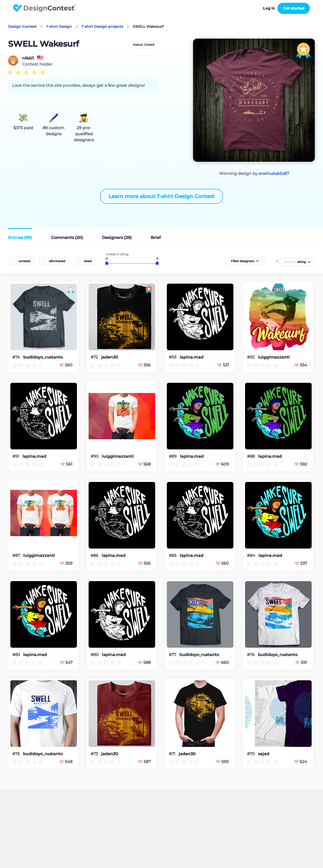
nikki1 (28, 58)
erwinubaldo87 (274, 173)
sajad (264, 754)
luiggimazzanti (274, 357)
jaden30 (110, 357)
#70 (251, 754)
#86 (95, 555)
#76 (251, 655)
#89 (173, 456)
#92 (251, 357)
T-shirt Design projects (102, 26)
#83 (17, 655)
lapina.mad (192, 357)
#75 (17, 754)
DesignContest (44, 8)
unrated (24, 261)
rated (88, 261)
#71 (173, 754)
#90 (95, 456)
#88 (251, 456)
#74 (17, 357)
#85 (173, 555)
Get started (294, 8)
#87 (17, 555)
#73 (95, 754)
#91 (16, 456)
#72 (95, 357)
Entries (20, 238)
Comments (67, 238)
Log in (269, 8)
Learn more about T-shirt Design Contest (161, 196)
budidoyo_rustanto (43, 357)
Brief (156, 238)
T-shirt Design (59, 26)
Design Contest (22, 26)
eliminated (57, 261)
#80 (95, 655)
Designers (117, 238)
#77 (173, 655)
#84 (252, 555)
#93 (173, 357)
